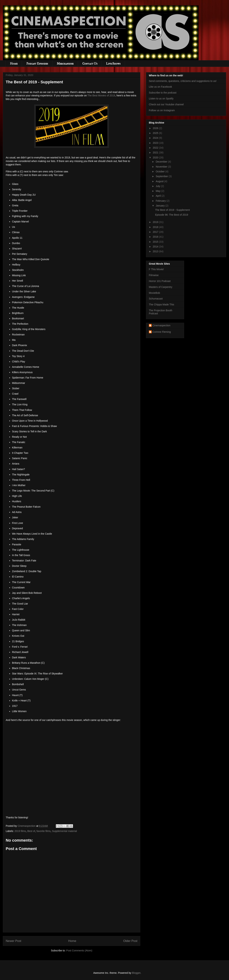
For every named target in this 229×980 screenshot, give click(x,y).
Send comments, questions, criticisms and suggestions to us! (183, 81)
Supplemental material (64, 831)
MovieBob (154, 293)
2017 (156, 232)
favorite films (44, 831)
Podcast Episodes (37, 64)
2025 (156, 133)
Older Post (130, 941)
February (161, 201)
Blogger (136, 973)
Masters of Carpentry (161, 287)
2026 (156, 128)
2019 (156, 222)
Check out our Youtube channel (166, 104)
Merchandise (65, 64)
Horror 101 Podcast (160, 281)
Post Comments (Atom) (79, 950)
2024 (156, 138)
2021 (156, 153)
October (160, 171)
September (162, 176)
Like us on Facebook (160, 87)
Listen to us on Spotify (161, 99)
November (162, 167)
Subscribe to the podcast (163, 93)
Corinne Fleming (162, 332)
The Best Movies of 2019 (101, 95)
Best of (31, 831)
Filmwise (154, 275)
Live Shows (113, 64)
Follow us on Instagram (162, 110)
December (162, 162)
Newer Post (14, 941)
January (160, 206)
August (160, 181)
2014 (156, 247)
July (158, 186)
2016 (156, 237)
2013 (156, 251)
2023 (156, 143)
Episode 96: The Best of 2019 (172, 215)
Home (14, 64)
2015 (156, 242)
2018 (156, 227)
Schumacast (156, 299)
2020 (156, 158)
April (159, 196)
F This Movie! (156, 269)
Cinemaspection (161, 325)
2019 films (20, 831)
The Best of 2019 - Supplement (172, 210)
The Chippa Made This (161, 304)
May (158, 191)
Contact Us (90, 64)
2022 (156, 148)
